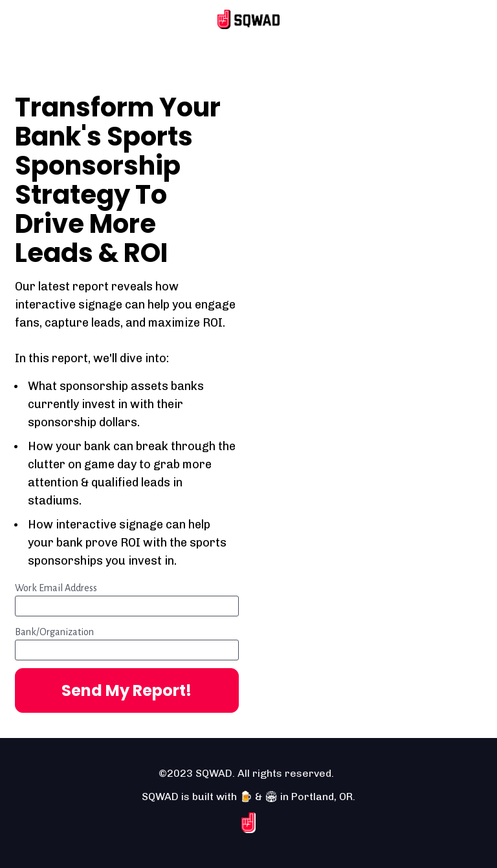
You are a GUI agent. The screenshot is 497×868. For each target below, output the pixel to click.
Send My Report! (127, 690)
